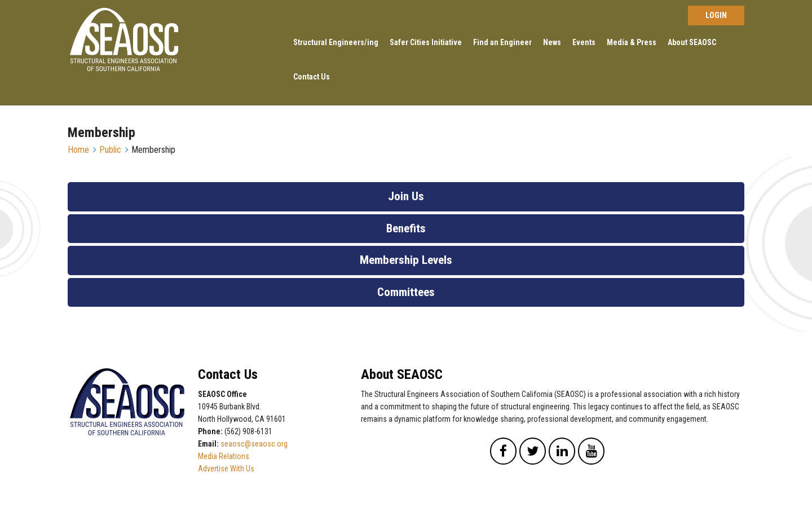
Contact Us (312, 77)
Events (584, 42)
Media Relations (224, 456)
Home (78, 150)
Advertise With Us (226, 469)
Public (110, 150)
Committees (406, 292)
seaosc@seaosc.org (254, 444)
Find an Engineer (502, 42)
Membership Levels (406, 260)
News (552, 42)
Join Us (406, 196)
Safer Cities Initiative (426, 42)
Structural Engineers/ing (336, 42)
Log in (716, 16)
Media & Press (632, 42)
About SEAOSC (692, 42)
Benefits (406, 228)
